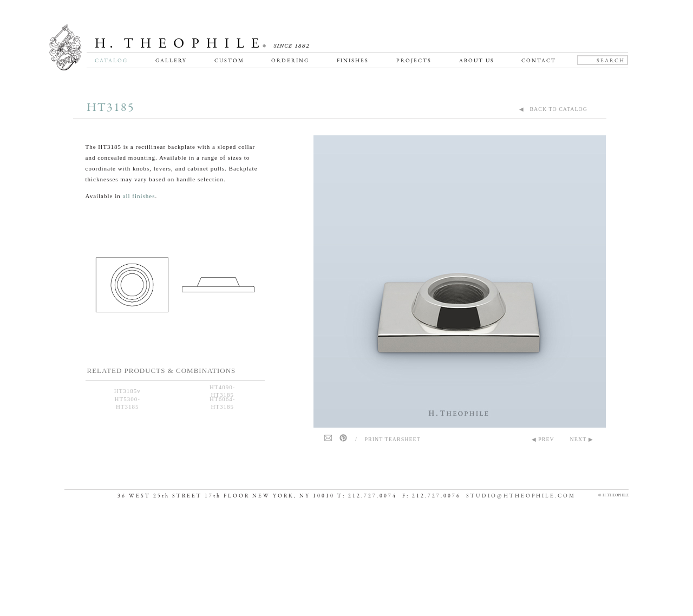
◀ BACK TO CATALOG (553, 109)
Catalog (111, 60)
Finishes (353, 60)
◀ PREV (543, 439)
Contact (539, 60)
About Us (477, 60)
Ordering (290, 60)
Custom (229, 60)
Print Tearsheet (393, 439)
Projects (414, 60)
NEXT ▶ (582, 439)
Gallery (171, 60)
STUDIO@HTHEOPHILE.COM (521, 595)
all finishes (139, 196)
